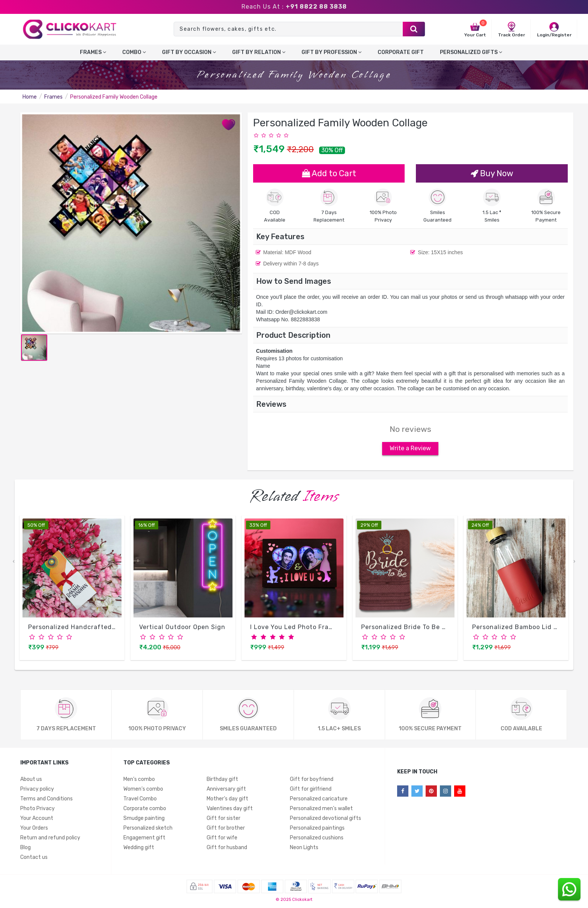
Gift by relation (259, 52)
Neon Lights (304, 849)
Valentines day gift (230, 810)
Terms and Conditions (46, 800)
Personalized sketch (148, 829)
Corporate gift (401, 52)
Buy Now (492, 173)
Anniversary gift (226, 790)
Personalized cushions (317, 839)
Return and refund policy (50, 839)
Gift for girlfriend (311, 790)
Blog (25, 849)
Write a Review (410, 450)
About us (31, 781)
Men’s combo (139, 781)
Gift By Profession (331, 52)
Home (30, 97)
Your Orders (34, 829)
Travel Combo (140, 800)
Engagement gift (144, 839)
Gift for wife (222, 839)
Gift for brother (226, 829)
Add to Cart (329, 173)
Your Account (37, 820)
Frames (93, 52)
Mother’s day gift (227, 800)
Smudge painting (144, 820)
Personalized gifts (471, 52)
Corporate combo (145, 810)
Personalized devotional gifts (325, 820)
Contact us (34, 859)
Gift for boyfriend (312, 781)
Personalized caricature (319, 800)
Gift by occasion (189, 52)
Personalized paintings (317, 829)
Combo (134, 52)
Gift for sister (223, 820)
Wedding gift (139, 849)
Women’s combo (143, 790)
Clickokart (302, 901)
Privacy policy (37, 790)
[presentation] (13, 563)
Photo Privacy (37, 810)
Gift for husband (227, 849)
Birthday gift (222, 781)
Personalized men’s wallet (321, 810)
